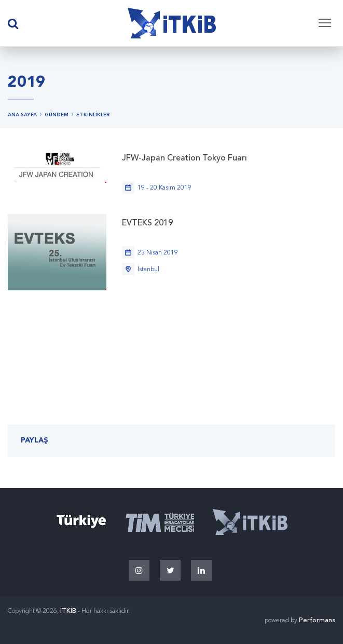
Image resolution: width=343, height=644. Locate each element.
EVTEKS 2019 (147, 223)
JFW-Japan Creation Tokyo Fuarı (184, 158)
